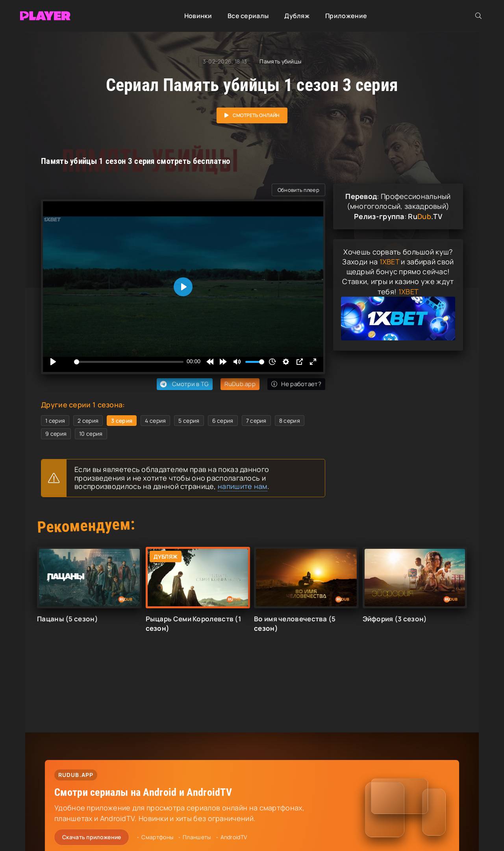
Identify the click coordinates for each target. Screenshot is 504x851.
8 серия (290, 421)
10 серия (91, 434)
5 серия (189, 421)
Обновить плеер (298, 190)
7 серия (256, 421)
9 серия (56, 434)
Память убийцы (280, 61)
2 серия (88, 421)
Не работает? (296, 384)
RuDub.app (240, 384)
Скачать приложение (92, 837)
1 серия (55, 421)
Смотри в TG (184, 384)
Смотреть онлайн (256, 115)
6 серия (223, 421)
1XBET (390, 262)
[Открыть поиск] (478, 16)
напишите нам (243, 486)
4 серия (155, 421)
